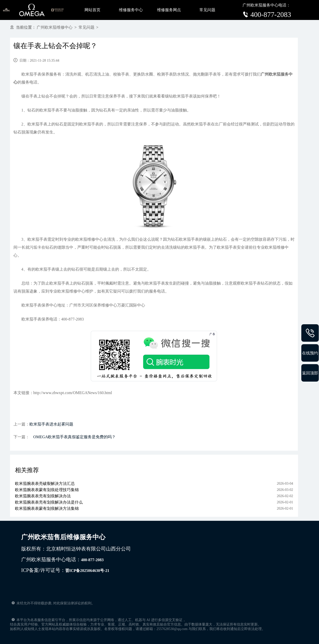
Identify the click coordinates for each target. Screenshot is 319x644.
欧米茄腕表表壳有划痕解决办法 (43, 496)
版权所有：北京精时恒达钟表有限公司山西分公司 (76, 549)
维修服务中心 (131, 10)
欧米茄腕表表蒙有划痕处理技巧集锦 (47, 490)
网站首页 (92, 10)
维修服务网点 (169, 10)
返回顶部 (310, 373)
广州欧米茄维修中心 (55, 27)
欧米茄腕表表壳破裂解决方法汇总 (45, 483)
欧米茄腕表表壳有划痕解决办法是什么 (49, 502)
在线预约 (310, 353)
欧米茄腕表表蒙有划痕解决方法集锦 (47, 508)
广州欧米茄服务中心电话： (62, 559)
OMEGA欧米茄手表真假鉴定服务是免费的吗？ (73, 437)
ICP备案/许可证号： (65, 570)
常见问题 (207, 10)
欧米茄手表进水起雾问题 (51, 424)
